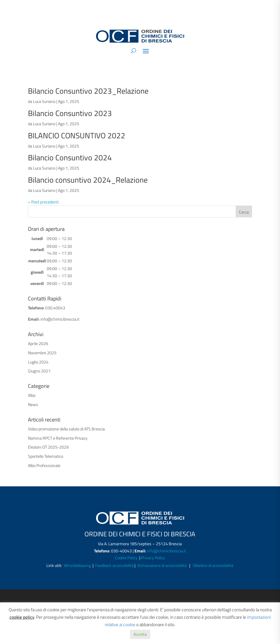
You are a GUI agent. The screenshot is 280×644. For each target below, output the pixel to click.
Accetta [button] (140, 634)
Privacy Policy (153, 558)
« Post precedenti (43, 202)
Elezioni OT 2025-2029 (48, 447)
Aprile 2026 (38, 343)
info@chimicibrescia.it (60, 319)
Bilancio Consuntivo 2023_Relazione (88, 91)
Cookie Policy (127, 558)
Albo (32, 395)
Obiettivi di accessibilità (213, 565)
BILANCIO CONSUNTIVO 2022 (77, 135)
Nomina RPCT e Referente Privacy (58, 438)
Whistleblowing (77, 565)
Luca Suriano (44, 101)
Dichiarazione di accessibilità (162, 565)
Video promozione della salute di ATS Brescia (66, 429)
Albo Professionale (44, 465)
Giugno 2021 (39, 371)
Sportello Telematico (46, 456)
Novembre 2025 (42, 353)
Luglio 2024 (38, 362)
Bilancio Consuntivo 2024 (70, 158)
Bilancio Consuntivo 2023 (70, 113)
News (33, 404)
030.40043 (55, 308)
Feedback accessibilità (115, 565)
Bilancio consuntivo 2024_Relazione (88, 180)
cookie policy (22, 617)
